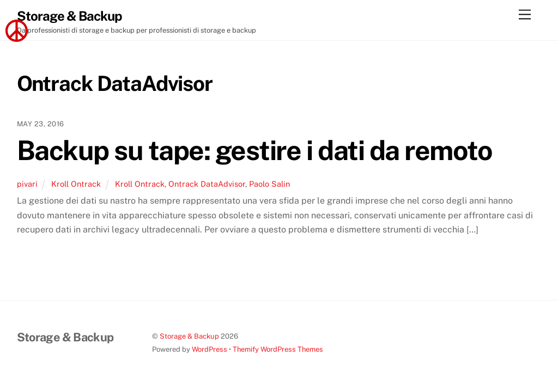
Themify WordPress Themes (278, 349)
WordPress (210, 349)
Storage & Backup (189, 336)
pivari (27, 184)
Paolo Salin (269, 184)
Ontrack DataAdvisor (207, 184)
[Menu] (525, 15)
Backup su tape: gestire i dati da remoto (254, 150)
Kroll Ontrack (76, 184)
